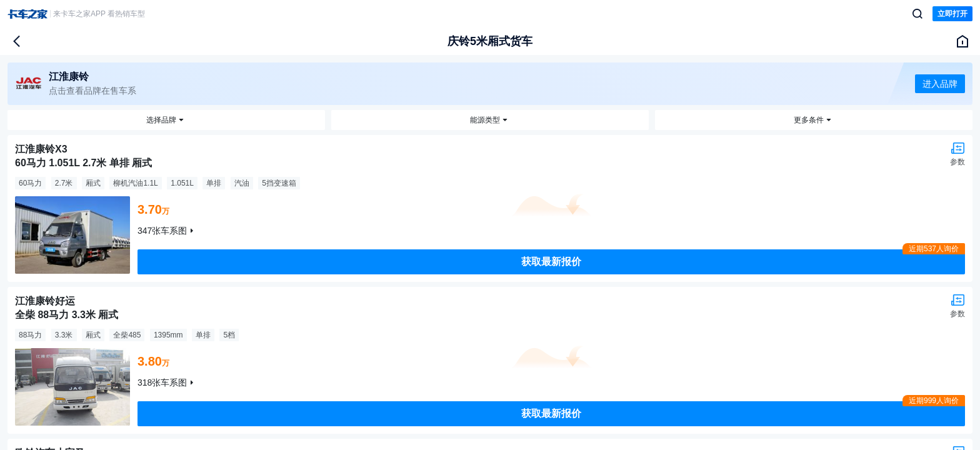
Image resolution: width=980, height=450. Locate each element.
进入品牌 (940, 84)
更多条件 (809, 120)
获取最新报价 (551, 262)
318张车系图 (162, 382)
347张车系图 (162, 231)
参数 (957, 162)
